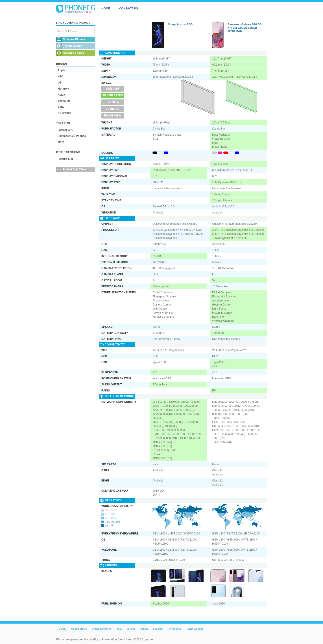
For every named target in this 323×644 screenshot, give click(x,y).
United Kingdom (101, 629)
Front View (112, 116)
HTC (60, 77)
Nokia (61, 95)
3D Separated (113, 95)
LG (60, 83)
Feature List (65, 159)
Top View (113, 102)
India (119, 629)
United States (79, 629)
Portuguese (174, 629)
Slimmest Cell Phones (72, 136)
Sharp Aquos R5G (180, 24)
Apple (61, 70)
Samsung (64, 101)
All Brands (64, 113)
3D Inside (113, 109)
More (61, 142)
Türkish (131, 629)
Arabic (144, 629)
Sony (61, 107)
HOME (106, 8)
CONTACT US (129, 8)
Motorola (63, 89)
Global (62, 629)
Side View (113, 89)
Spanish (158, 629)
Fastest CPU (66, 130)
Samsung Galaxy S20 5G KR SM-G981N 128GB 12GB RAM (244, 28)
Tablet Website (195, 629)
